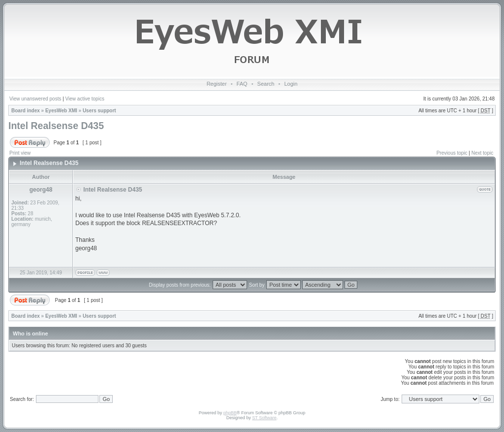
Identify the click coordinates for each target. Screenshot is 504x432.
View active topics (85, 99)
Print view (20, 153)
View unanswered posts (35, 99)
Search (266, 84)
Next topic (482, 153)
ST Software (264, 418)
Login (291, 84)
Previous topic (452, 153)
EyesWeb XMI (61, 111)
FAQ (242, 84)
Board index (26, 111)
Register (217, 84)
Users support (99, 111)
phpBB (230, 413)
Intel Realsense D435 (56, 126)
